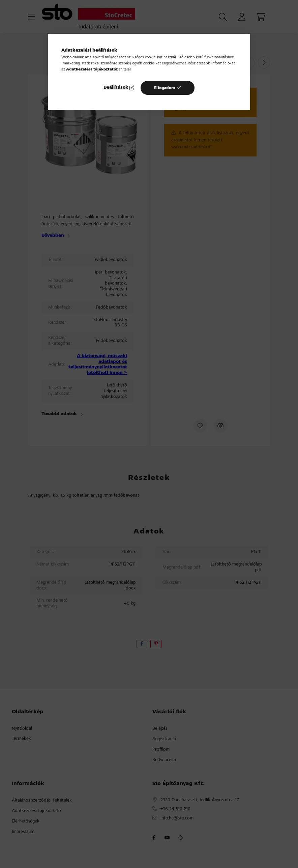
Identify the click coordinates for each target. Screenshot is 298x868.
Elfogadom (165, 88)
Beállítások (116, 88)
